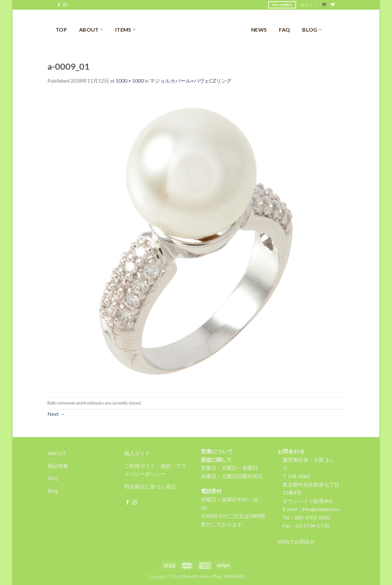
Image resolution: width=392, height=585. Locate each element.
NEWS (259, 30)
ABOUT (91, 30)
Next (56, 414)
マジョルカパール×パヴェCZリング (191, 81)
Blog (53, 491)
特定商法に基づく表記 (150, 486)
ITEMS (125, 30)
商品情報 (58, 466)
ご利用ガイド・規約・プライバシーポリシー (155, 470)
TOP (61, 30)
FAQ (284, 30)
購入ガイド (137, 453)
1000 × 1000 (130, 81)
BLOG (312, 30)
